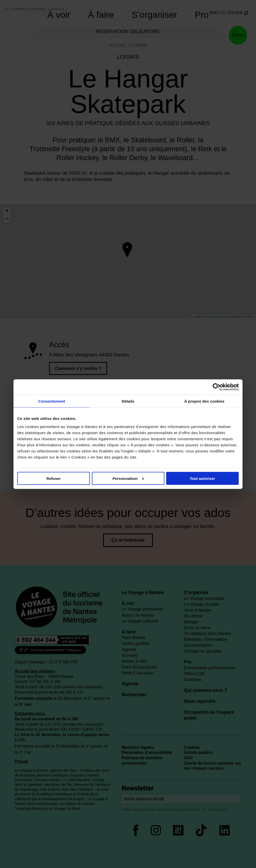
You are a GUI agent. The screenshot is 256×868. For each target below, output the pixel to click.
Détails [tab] (128, 401)
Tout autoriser (203, 478)
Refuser (54, 478)
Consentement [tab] (52, 401)
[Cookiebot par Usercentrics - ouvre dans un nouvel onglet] (216, 387)
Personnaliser (128, 478)
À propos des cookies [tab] (204, 401)
